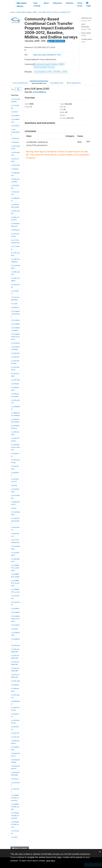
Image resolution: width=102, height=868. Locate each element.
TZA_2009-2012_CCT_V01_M (48, 12)
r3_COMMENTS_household (15, 583)
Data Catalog (37, 4)
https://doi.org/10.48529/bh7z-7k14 (47, 55)
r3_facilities (15, 608)
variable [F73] (65, 12)
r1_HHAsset (15, 138)
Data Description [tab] (39, 83)
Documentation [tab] (57, 83)
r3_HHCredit (15, 681)
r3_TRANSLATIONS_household (15, 815)
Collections (57, 3)
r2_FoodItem (15, 324)
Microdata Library (22, 5)
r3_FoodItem (15, 612)
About (46, 3)
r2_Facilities (15, 320)
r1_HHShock (15, 230)
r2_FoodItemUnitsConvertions (15, 337)
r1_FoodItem (15, 116)
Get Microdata (56, 41)
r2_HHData (15, 384)
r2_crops (14, 304)
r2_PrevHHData (39, 92)
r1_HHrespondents (15, 132)
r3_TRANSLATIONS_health (15, 807)
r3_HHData (15, 685)
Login (88, 4)
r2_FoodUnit (15, 343)
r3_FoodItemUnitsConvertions (15, 619)
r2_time (14, 508)
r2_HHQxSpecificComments (15, 447)
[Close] (100, 852)
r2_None (14, 485)
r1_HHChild (15, 142)
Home (13, 12)
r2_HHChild (15, 357)
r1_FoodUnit (15, 126)
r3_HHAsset (15, 645)
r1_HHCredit (15, 165)
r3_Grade (14, 629)
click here (50, 861)
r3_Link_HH (15, 733)
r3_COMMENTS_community (15, 568)
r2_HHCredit (15, 380)
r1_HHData (15, 169)
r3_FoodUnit (15, 625)
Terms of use (80, 4)
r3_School (15, 779)
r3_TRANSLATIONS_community (15, 798)
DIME (35, 12)
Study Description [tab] (20, 83)
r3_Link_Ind (15, 737)
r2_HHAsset (15, 353)
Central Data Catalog (24, 12)
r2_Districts (15, 307)
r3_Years (14, 837)
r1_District (15, 112)
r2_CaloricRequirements (15, 521)
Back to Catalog (20, 848)
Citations (70, 3)
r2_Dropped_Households (15, 314)
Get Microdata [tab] (74, 83)
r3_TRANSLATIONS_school (15, 824)
